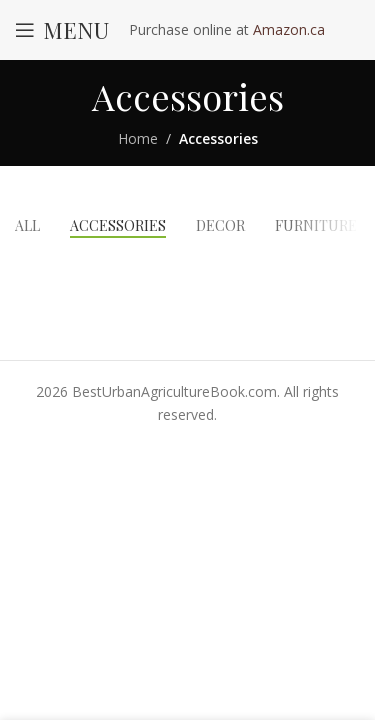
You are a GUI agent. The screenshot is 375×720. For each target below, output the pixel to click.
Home (138, 138)
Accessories (218, 138)
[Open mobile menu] (62, 30)
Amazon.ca (289, 29)
